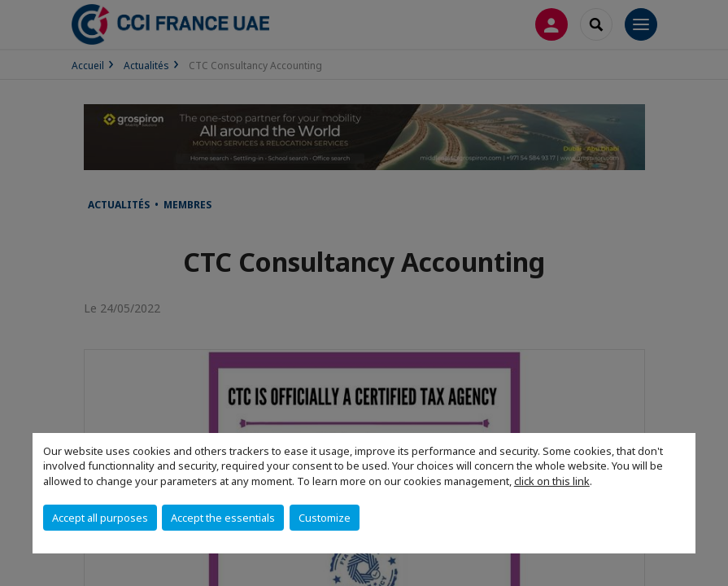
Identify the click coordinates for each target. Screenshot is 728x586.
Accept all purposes (100, 518)
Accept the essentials (223, 518)
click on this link (552, 481)
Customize (325, 518)
